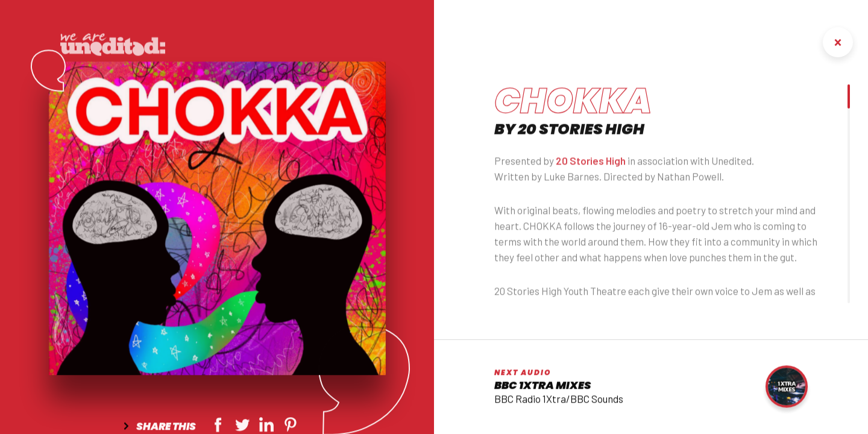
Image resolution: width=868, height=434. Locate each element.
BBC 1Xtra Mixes (543, 387)
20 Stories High (591, 166)
